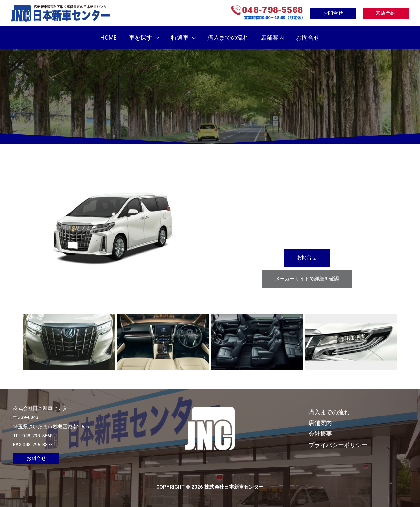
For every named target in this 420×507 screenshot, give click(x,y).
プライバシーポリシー (338, 445)
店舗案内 (320, 423)
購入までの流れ (329, 412)
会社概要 (320, 434)
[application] (156, 38)
